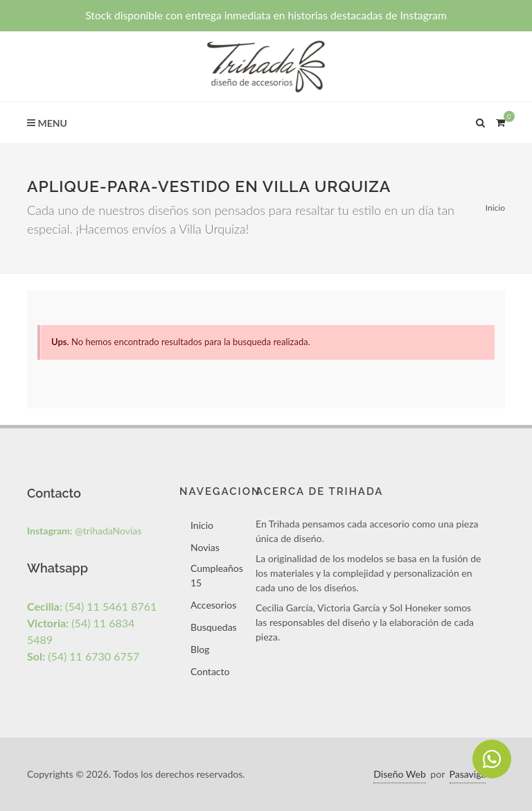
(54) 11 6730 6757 (83, 656)
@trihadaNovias (84, 531)
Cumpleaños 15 (217, 575)
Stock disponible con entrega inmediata (266, 15)
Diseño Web (399, 774)
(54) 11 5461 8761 (92, 606)
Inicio (495, 208)
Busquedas (214, 627)
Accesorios (213, 605)
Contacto (210, 671)
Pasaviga (468, 774)
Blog (200, 649)
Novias (205, 547)
